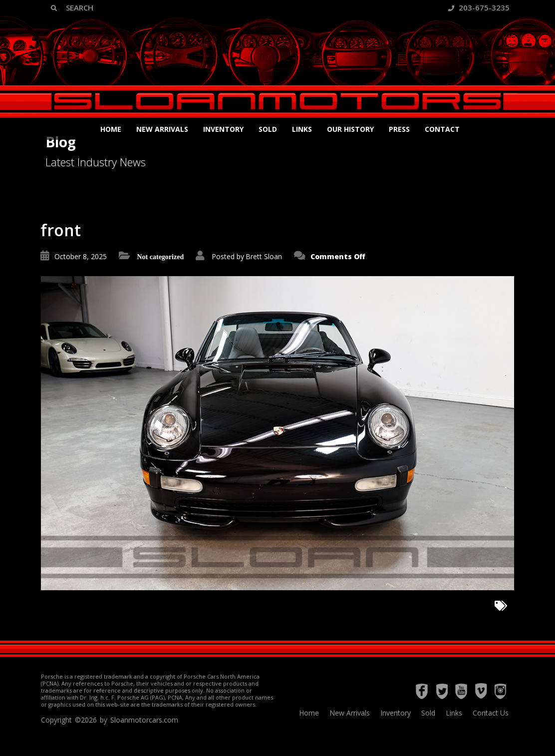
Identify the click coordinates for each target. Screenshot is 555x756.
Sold (268, 129)
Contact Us (491, 713)
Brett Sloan (264, 256)
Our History (350, 129)
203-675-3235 (479, 7)
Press (399, 129)
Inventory (223, 129)
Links (302, 129)
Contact (442, 129)
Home (111, 129)
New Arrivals (162, 129)
